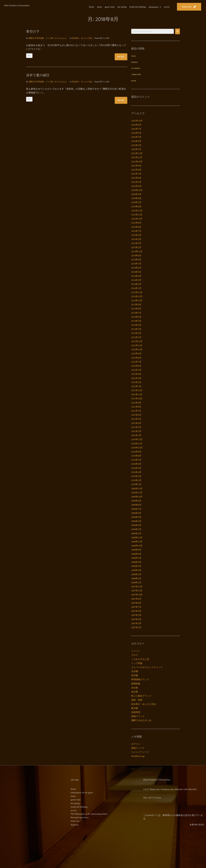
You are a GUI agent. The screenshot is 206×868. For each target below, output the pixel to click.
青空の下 (34, 31)
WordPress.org (138, 756)
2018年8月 (136, 198)
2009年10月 (137, 497)
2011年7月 (136, 411)
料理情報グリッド (140, 680)
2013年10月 (137, 301)
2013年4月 (136, 325)
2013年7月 (136, 313)
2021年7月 (136, 174)
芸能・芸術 (137, 700)
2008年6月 (136, 562)
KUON (134, 81)
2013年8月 (136, 309)
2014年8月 (136, 260)
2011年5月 (136, 419)
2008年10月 (137, 546)
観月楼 (135, 708)
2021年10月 (137, 162)
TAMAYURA (136, 75)
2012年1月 (136, 386)
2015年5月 (136, 235)
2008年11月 (137, 542)
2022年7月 (136, 129)
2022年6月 (136, 133)
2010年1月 (136, 484)
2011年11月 (137, 394)
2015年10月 (137, 219)
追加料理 (136, 712)
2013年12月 (137, 292)
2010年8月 (136, 456)
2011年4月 (136, 423)
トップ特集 (137, 663)
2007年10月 (137, 595)
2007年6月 (136, 611)
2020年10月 (137, 190)
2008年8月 (136, 554)
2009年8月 (136, 505)
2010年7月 (136, 460)
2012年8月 (136, 358)
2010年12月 (137, 439)
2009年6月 (136, 513)
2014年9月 (136, 256)
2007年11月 (137, 591)
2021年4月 (136, 186)
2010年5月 (136, 468)
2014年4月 (136, 276)
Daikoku (134, 62)
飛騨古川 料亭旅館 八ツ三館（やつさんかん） (48, 38)
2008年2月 (136, 578)
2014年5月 (136, 272)
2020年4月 (136, 194)
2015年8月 (136, 227)
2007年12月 (137, 587)
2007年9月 (136, 599)
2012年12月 (137, 341)
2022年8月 (136, 125)
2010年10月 (137, 448)
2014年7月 (136, 264)
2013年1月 (136, 337)
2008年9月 (136, 550)
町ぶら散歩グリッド (141, 696)
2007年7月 (136, 607)
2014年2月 (136, 284)
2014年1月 (136, 288)
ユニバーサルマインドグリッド (147, 667)
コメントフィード (140, 752)
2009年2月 (136, 529)
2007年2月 (136, 627)
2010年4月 (136, 472)
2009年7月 (136, 509)
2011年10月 (137, 399)
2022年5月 (136, 137)
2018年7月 (136, 202)
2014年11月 (137, 252)
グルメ (135, 655)
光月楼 (135, 671)
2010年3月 (136, 476)
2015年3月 (136, 243)
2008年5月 (136, 566)
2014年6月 (136, 268)
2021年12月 (137, 153)
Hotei (133, 56)
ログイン (136, 744)
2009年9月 (136, 501)
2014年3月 (136, 280)
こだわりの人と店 (140, 659)
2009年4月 (136, 521)
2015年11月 (137, 215)
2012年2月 (136, 382)
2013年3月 (136, 329)
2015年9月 (136, 223)
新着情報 (136, 684)
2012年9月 (136, 354)
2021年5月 (136, 182)
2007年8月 (136, 603)
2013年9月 (136, 305)
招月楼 (135, 675)
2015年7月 (136, 231)
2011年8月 (136, 407)
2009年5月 (136, 517)
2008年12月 (137, 538)
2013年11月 (137, 296)
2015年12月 (137, 211)
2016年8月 (136, 207)
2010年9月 (136, 452)
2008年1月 (136, 583)
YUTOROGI (136, 68)
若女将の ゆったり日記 (82, 38)
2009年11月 (137, 493)
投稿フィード (138, 748)
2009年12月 (137, 489)
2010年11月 (137, 444)
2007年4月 (136, 619)
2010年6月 (136, 464)
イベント (136, 651)
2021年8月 (136, 170)
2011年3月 (136, 427)
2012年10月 (137, 350)
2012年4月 (136, 374)
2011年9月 (136, 403)
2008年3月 (136, 574)
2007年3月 (136, 623)
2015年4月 (136, 239)
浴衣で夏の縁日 (39, 75)
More (121, 57)
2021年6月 (136, 178)
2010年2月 (136, 480)
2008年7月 (136, 558)
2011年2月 (136, 431)
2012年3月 (136, 378)
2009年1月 (136, 534)
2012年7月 (136, 362)
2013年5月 (136, 321)
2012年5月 (136, 370)
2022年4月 (136, 141)
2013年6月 (136, 317)
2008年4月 (136, 570)
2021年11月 (137, 157)
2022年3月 (136, 145)
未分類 (135, 688)
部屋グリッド (138, 716)
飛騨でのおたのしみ (141, 720)
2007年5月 (136, 615)
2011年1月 (136, 435)
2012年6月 (136, 366)
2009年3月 (136, 525)
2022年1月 (136, 149)
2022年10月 (137, 121)
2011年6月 (136, 415)
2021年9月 (136, 166)
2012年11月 (137, 345)
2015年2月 (136, 247)
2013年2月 (136, 333)
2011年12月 (137, 390)
